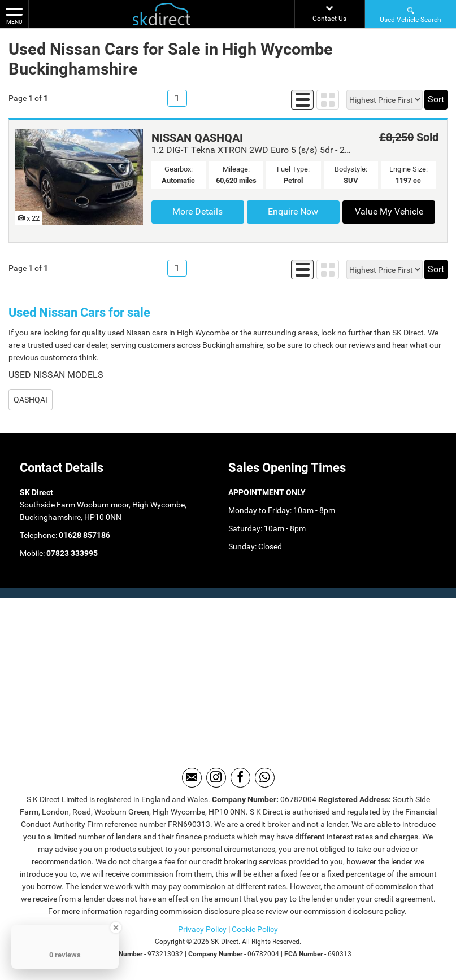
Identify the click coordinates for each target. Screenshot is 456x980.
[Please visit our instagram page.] (216, 778)
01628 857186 (84, 535)
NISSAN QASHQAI (197, 138)
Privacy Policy (202, 929)
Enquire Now (293, 211)
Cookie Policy (255, 929)
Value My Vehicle (389, 211)
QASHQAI (31, 400)
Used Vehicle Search (411, 14)
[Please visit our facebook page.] (240, 778)
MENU (14, 15)
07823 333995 (71, 553)
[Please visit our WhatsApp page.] (265, 778)
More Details (197, 211)
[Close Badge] (116, 928)
